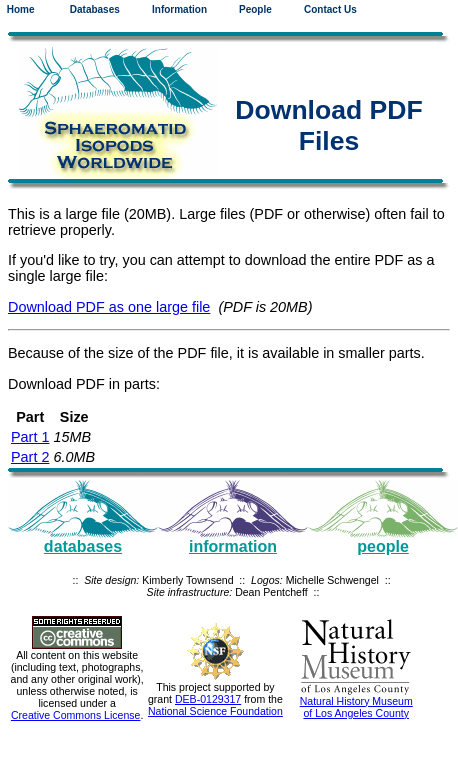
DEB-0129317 (208, 699)
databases (83, 546)
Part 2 (30, 457)
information (233, 546)
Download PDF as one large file (109, 307)
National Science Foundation (215, 711)
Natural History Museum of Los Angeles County (356, 707)
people (383, 546)
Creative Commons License (76, 715)
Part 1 (30, 437)
